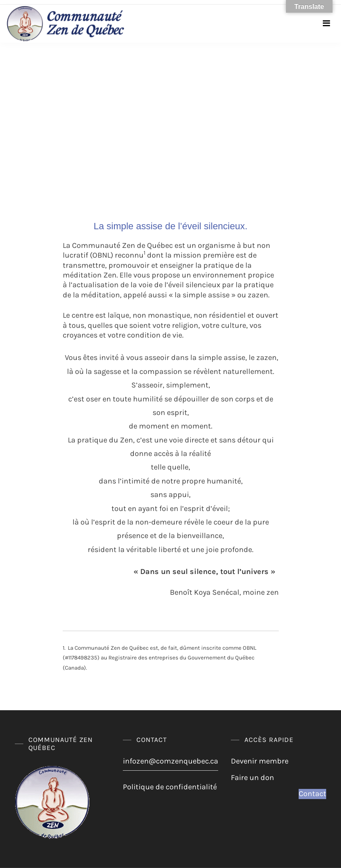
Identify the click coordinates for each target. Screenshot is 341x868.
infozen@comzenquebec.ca (170, 761)
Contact (312, 794)
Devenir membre (260, 761)
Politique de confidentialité (170, 787)
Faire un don (252, 777)
